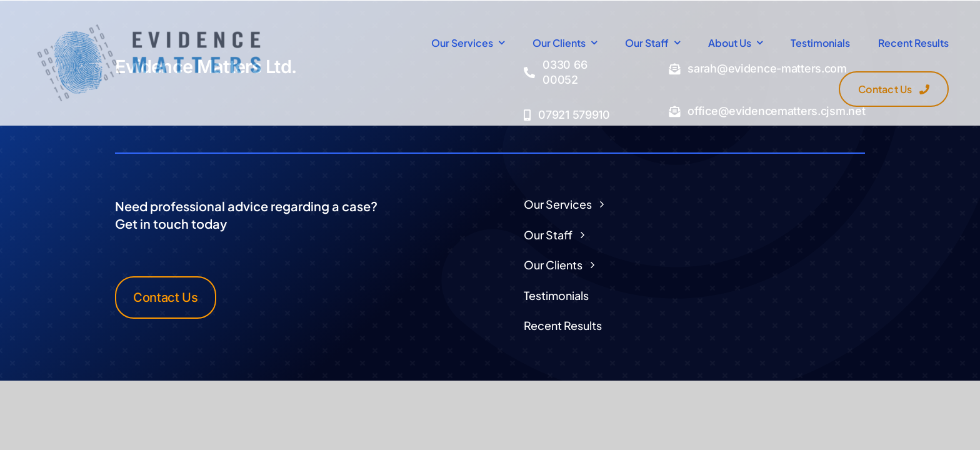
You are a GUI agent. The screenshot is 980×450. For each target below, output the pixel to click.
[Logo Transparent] (149, 29)
